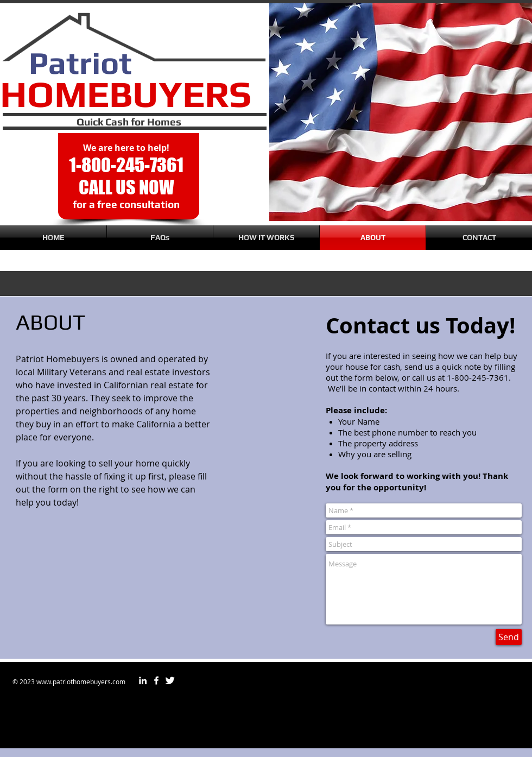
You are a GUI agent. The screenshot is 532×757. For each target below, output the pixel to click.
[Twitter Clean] (170, 680)
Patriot (80, 63)
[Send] (509, 637)
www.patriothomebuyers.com (81, 682)
